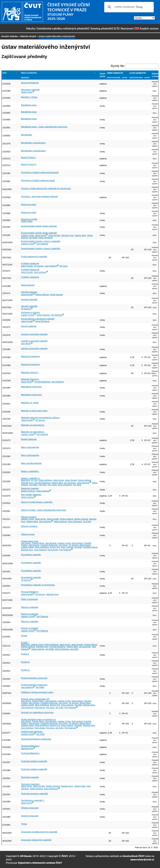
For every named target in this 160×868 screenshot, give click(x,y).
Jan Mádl (78, 547)
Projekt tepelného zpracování (34, 678)
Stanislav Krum (67, 236)
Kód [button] (4, 73)
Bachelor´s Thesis (29, 97)
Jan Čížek (87, 522)
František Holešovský (49, 545)
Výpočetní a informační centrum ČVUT (40, 863)
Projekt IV (25, 670)
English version (147, 28)
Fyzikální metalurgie (30, 263)
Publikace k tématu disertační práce (37, 692)
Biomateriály (27, 135)
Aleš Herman (34, 545)
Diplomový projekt (29, 219)
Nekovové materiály (30, 488)
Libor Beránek (51, 543)
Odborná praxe (28, 534)
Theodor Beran (38, 543)
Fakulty (31, 28)
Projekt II (25, 654)
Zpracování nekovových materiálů (36, 840)
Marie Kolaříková (42, 547)
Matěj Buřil (25, 480)
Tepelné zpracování (30, 808)
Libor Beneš (26, 344)
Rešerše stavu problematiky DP (35, 699)
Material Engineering (30, 356)
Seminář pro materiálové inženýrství (37, 712)
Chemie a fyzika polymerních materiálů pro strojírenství (46, 188)
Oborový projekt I (29, 517)
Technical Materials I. (30, 753)
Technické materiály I (30, 784)
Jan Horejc (63, 545)
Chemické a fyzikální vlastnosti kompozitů (40, 172)
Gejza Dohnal (77, 543)
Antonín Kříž (55, 547)
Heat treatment (28, 285)
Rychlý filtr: (118, 66)
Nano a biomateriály (30, 447)
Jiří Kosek (26, 856)
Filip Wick (43, 485)
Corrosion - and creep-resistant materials (39, 196)
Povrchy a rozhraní (30, 628)
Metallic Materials (29, 439)
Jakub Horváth (54, 236)
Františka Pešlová (90, 547)
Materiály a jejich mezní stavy (34, 411)
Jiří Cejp (34, 480)
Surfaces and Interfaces (32, 731)
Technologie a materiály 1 (33, 800)
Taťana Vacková (43, 315)
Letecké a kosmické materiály (34, 334)
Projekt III (25, 662)
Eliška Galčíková (45, 480)
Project (24, 636)
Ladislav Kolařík (27, 547)
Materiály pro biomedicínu (33, 425)
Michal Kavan (85, 545)
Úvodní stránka (9, 36)
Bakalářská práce (29, 105)
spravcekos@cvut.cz (142, 859)
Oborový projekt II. (29, 526)
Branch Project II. (29, 164)
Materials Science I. (30, 372)
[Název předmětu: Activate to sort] (59, 73)
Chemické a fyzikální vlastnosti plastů (38, 180)
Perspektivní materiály (31, 555)
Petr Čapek (52, 485)
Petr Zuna (63, 266)
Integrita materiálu (29, 292)
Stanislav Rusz (27, 550)
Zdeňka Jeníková (28, 491)
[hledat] (128, 7)
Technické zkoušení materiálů (34, 794)
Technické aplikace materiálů (34, 761)
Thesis (24, 824)
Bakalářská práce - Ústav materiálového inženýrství (44, 127)
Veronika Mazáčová (42, 382)
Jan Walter (33, 238)
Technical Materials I (30, 746)
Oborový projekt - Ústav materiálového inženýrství (44, 510)
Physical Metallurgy (30, 592)
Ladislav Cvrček (27, 236)
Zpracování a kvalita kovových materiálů (39, 832)
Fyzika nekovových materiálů (34, 256)
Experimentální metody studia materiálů (39, 233)
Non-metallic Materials (31, 495)
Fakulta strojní (28, 36)
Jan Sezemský (70, 483)
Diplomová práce (29, 204)
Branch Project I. (29, 157)
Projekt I (25, 642)
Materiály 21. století (30, 403)
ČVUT (65, 856)
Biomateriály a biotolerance (33, 143)
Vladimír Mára (27, 92)
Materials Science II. (30, 379)
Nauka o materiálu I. (30, 471)
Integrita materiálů (29, 299)
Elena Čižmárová (46, 238)
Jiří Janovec (39, 266)
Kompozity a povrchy (30, 312)
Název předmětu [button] (29, 73)
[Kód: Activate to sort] (11, 73)
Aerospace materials (30, 90)
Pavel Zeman (53, 550)
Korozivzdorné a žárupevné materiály (38, 319)
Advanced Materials (30, 83)
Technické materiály (30, 777)
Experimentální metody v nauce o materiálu (41, 241)
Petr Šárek (77, 485)
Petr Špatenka (42, 244)
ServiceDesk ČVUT (134, 856)
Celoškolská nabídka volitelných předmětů (63, 28)
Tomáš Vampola (56, 295)
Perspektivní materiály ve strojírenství (38, 585)
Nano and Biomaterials (31, 463)
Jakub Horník (40, 236)
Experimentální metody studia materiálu (39, 226)
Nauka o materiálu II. (30, 478)
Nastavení (127, 28)
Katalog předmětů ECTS (105, 28)
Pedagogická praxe (30, 541)
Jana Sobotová (51, 266)
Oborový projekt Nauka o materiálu (37, 502)
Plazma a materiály (30, 607)
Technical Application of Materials (36, 739)
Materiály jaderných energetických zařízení (40, 418)
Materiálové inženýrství (31, 387)
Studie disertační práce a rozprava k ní (38, 719)
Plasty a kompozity (29, 599)
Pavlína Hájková (42, 295)
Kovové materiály (29, 326)
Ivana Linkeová (67, 547)
